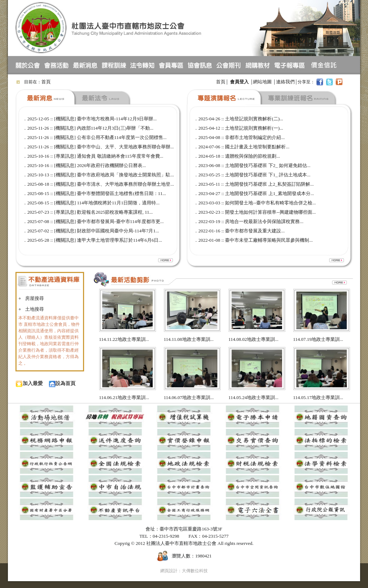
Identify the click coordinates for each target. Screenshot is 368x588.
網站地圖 (262, 82)
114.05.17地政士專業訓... (318, 397)
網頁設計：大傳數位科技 (184, 571)
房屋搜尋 (34, 298)
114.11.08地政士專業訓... (189, 339)
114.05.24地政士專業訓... (254, 397)
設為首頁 (62, 383)
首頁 (46, 82)
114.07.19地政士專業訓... (318, 339)
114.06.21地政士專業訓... (124, 397)
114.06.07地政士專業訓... (189, 397)
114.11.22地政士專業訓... (124, 339)
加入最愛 (29, 383)
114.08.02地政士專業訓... (254, 339)
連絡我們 (285, 82)
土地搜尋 (34, 309)
